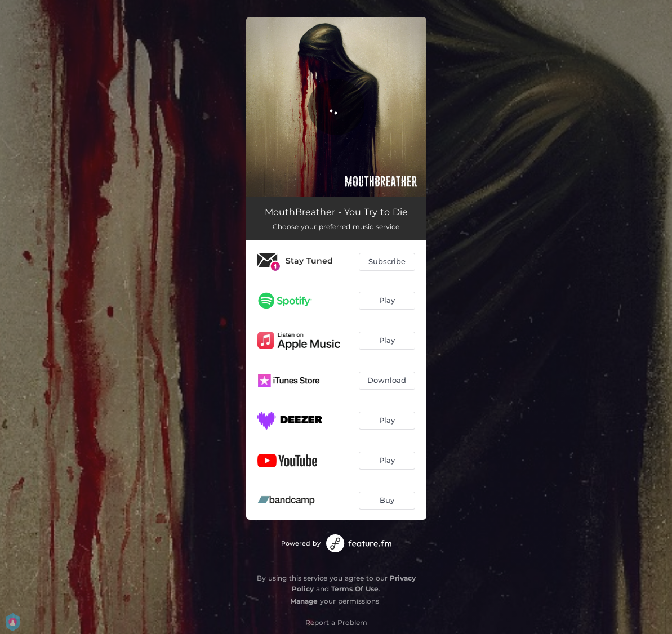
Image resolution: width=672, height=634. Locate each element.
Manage (304, 601)
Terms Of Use (355, 589)
